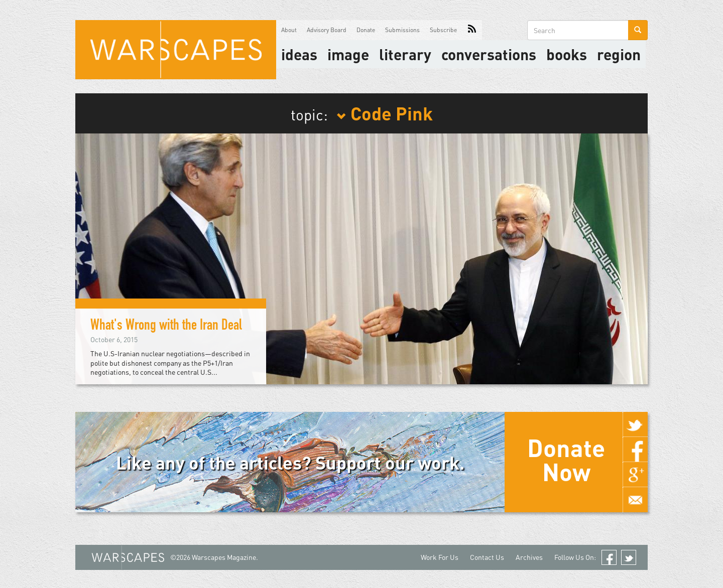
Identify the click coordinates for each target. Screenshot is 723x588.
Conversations (489, 54)
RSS (472, 30)
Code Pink (385, 113)
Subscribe (443, 30)
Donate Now (566, 460)
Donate (366, 30)
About (289, 30)
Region (619, 54)
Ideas (299, 54)
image (348, 54)
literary (405, 54)
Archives (529, 557)
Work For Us (440, 557)
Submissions (402, 30)
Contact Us (487, 557)
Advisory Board (327, 30)
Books (567, 54)
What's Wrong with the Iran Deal (166, 327)
